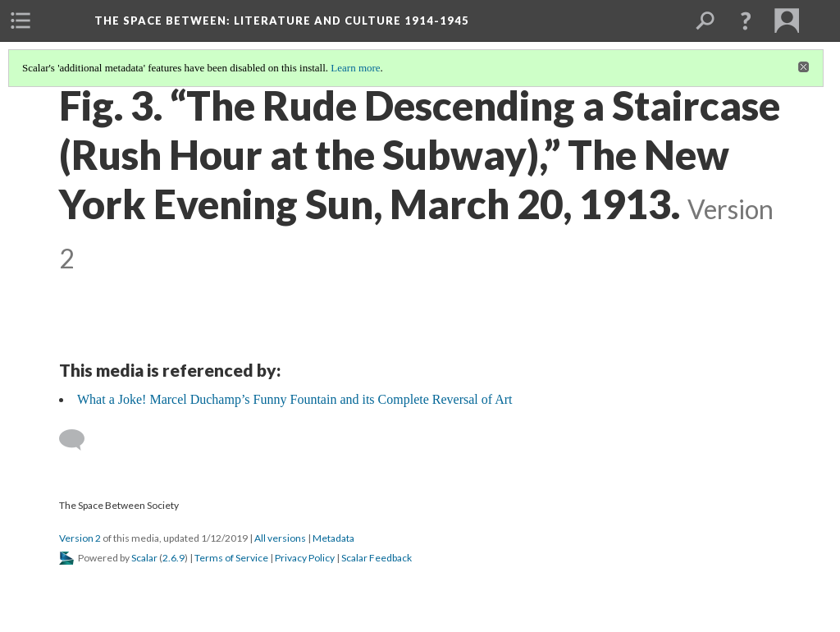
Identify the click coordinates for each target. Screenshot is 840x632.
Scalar (144, 558)
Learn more (355, 68)
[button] (746, 21)
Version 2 (80, 538)
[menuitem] (21, 21)
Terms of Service (231, 558)
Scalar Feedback (377, 558)
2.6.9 (173, 558)
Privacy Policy (305, 558)
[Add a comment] (79, 440)
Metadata (333, 538)
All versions (280, 538)
